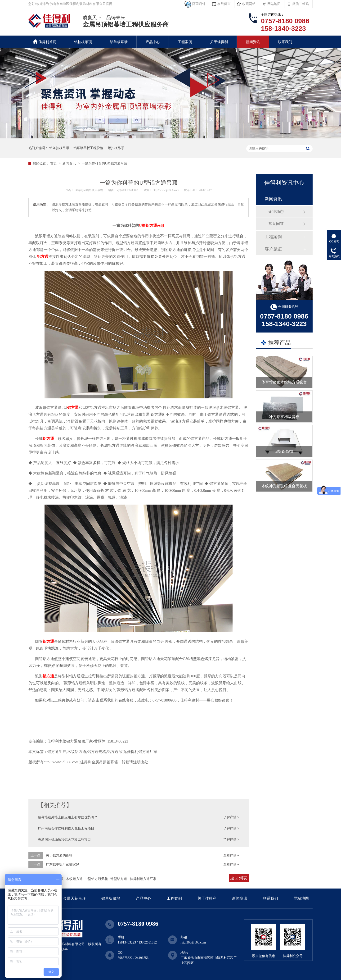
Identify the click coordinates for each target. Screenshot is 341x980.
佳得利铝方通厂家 (143, 879)
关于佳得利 (219, 42)
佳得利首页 (45, 42)
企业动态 (276, 212)
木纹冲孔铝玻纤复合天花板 (284, 486)
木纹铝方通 (74, 879)
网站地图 (274, 4)
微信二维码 (301, 4)
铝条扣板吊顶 (59, 148)
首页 (54, 163)
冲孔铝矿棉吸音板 (284, 417)
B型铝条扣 (284, 451)
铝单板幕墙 (119, 42)
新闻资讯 (253, 42)
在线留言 (224, 4)
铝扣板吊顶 (83, 42)
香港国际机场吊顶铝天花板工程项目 (64, 840)
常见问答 (276, 224)
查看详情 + (231, 855)
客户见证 (273, 249)
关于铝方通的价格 (59, 855)
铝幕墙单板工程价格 (88, 148)
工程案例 (185, 42)
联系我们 (285, 42)
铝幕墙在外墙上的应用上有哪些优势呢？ (68, 817)
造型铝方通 (119, 879)
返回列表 (239, 878)
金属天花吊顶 (74, 898)
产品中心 (153, 42)
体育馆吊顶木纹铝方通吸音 (284, 382)
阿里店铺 (198, 4)
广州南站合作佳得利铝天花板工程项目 (66, 828)
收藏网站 (249, 4)
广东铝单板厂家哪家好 (63, 864)
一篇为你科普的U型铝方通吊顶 (104, 163)
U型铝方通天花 (97, 879)
